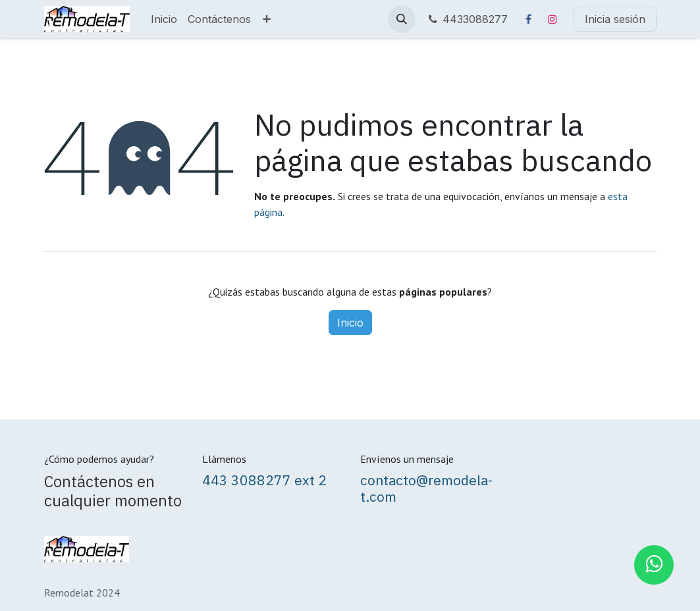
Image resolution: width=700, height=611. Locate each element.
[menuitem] (164, 19)
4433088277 (467, 19)
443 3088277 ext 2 (264, 480)
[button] (402, 19)
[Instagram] (552, 19)
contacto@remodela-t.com (426, 489)
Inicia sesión (615, 19)
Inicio (350, 323)
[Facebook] (529, 19)
